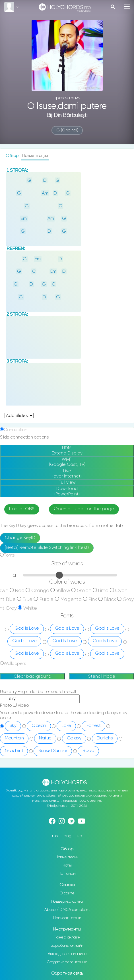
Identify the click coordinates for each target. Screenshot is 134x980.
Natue (45, 712)
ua (79, 810)
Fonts (9, 529)
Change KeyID (20, 511)
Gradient (14, 724)
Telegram (67, 963)
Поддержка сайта (67, 875)
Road (88, 724)
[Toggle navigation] (127, 7)
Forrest (94, 699)
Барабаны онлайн (67, 919)
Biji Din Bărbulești (67, 115)
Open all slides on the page (84, 483)
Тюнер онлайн (67, 911)
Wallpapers (15, 637)
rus (55, 810)
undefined (19, 389)
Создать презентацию (67, 936)
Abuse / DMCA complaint (67, 883)
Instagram (67, 955)
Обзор (13, 156)
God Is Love (27, 602)
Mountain (14, 712)
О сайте (67, 867)
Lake (66, 699)
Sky (13, 699)
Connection (15, 403)
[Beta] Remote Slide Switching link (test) (47, 521)
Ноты (67, 839)
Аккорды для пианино (67, 927)
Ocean (39, 699)
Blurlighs (105, 712)
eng (67, 810)
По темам (67, 847)
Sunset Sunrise (53, 724)
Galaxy (74, 712)
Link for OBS (22, 483)
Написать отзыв (67, 891)
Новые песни (67, 831)
